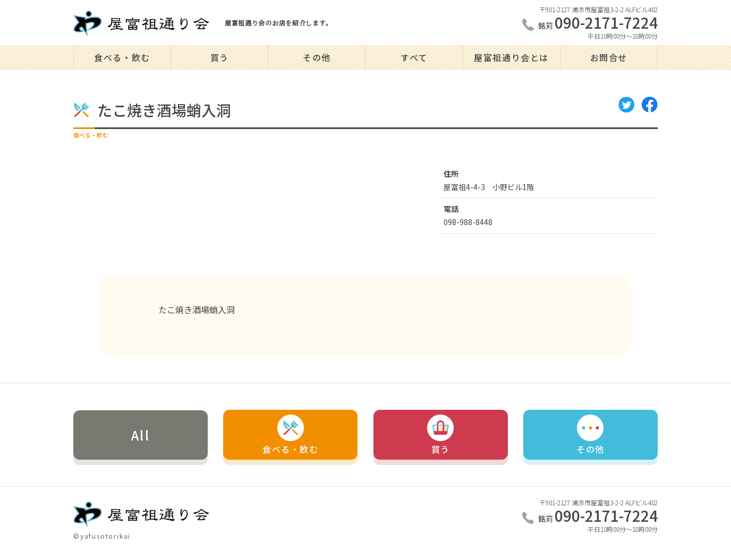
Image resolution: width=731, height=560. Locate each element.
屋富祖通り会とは (511, 57)
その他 (317, 57)
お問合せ (609, 57)
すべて (414, 57)
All (141, 435)
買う (220, 57)
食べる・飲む (122, 57)
